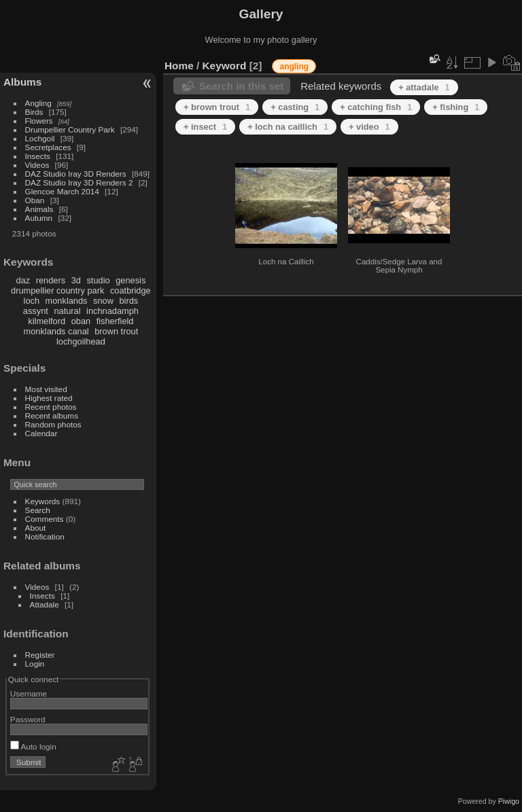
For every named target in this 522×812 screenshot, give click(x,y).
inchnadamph (112, 311)
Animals (39, 209)
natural (67, 311)
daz (23, 280)
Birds (34, 112)
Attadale (45, 604)
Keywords (43, 501)
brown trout (116, 331)
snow (103, 301)
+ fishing (456, 107)
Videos (37, 165)
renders (51, 280)
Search (38, 510)
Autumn (39, 218)
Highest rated (49, 398)
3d (76, 280)
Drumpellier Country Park (70, 129)
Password (28, 719)
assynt (36, 311)
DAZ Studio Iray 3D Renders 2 (79, 182)
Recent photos (51, 407)
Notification (45, 536)
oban (81, 321)
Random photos (53, 424)
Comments (45, 519)
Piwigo (509, 801)
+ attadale (424, 87)
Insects (38, 156)
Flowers (39, 121)
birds (128, 301)
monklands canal (56, 331)
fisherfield (115, 321)
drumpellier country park (57, 290)
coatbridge (130, 290)
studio (98, 280)
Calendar (41, 433)
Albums (22, 82)
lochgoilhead (81, 341)
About (36, 528)
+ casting (295, 107)
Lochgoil (40, 138)
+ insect (205, 127)
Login (35, 664)
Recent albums (52, 416)
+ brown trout (217, 107)
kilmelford (47, 321)
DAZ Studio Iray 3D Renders (76, 174)
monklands (67, 301)
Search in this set (241, 86)
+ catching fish (376, 107)
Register (40, 655)
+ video (369, 127)
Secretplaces (48, 147)
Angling (38, 103)
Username (29, 693)
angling (294, 67)
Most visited (46, 389)
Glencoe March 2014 (62, 191)
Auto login (33, 746)
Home (179, 66)
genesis (130, 280)
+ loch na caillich (288, 127)
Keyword (225, 66)
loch (32, 301)
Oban (35, 200)
